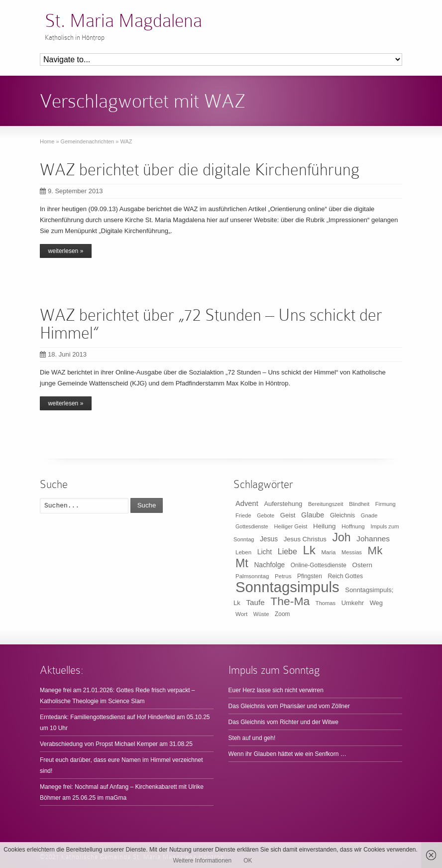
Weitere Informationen (202, 861)
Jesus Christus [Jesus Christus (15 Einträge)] (305, 539)
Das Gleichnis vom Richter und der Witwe (283, 722)
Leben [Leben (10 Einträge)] (243, 552)
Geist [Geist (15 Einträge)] (288, 515)
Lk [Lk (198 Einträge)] (309, 550)
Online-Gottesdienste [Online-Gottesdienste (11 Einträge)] (319, 565)
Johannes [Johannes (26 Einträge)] (373, 539)
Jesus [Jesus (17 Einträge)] (269, 539)
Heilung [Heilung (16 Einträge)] (325, 526)
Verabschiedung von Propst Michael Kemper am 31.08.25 (116, 744)
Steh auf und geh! (252, 738)
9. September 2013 (71, 191)
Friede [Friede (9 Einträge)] (243, 515)
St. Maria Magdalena (123, 21)
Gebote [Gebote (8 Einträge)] (266, 515)
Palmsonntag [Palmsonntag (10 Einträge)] (252, 576)
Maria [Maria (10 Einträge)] (329, 552)
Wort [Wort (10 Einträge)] (241, 614)
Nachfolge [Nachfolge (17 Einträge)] (269, 565)
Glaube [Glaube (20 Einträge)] (313, 515)
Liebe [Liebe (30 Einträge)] (287, 552)
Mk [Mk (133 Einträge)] (375, 551)
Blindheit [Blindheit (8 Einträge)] (359, 504)
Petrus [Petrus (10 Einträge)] (283, 576)
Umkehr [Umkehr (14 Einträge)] (353, 603)
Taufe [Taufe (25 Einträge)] (256, 602)
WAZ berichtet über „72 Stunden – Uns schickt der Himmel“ (211, 324)
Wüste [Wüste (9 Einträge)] (261, 614)
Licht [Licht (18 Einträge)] (265, 552)
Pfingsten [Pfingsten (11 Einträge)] (310, 576)
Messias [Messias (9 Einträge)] (352, 552)
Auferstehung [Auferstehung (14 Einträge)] (283, 504)
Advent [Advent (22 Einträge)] (247, 503)
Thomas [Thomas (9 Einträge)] (326, 603)
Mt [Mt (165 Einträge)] (242, 563)
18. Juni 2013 (63, 354)
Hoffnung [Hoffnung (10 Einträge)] (353, 526)
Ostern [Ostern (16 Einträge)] (362, 565)
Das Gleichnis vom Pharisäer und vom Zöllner (289, 706)
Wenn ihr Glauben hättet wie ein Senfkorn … (287, 754)
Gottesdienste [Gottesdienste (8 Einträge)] (252, 526)
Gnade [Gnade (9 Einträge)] (369, 515)
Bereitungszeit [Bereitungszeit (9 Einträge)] (326, 504)
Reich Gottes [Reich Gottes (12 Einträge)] (345, 576)
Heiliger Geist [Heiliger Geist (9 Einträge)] (290, 526)
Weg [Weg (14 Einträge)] (376, 603)
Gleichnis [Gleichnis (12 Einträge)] (342, 515)
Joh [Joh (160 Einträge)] (341, 537)
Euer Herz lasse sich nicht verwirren (276, 690)
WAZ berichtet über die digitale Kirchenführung (200, 170)
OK (248, 861)
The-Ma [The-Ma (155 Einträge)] (290, 601)
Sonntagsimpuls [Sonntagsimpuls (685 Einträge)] (287, 587)
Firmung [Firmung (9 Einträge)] (386, 504)
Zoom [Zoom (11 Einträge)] (282, 614)
